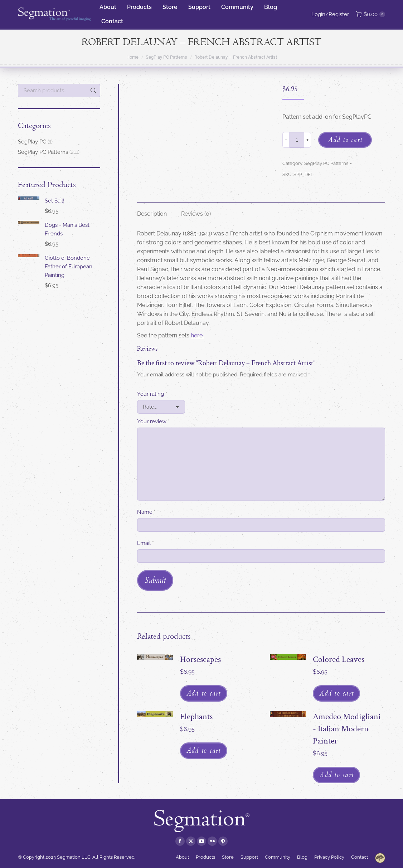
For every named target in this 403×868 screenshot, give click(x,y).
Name (146, 512)
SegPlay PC (32, 142)
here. (197, 335)
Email (145, 543)
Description (152, 214)
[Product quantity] (297, 140)
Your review (153, 421)
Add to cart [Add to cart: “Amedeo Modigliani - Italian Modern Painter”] (336, 775)
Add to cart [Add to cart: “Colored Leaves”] (336, 693)
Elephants (196, 716)
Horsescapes (200, 659)
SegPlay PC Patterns (326, 163)
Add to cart (345, 140)
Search (93, 91)
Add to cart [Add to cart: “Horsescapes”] (204, 693)
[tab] (152, 210)
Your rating (152, 394)
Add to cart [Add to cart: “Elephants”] (204, 750)
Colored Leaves (339, 659)
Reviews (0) (196, 214)
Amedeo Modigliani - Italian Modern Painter (347, 729)
